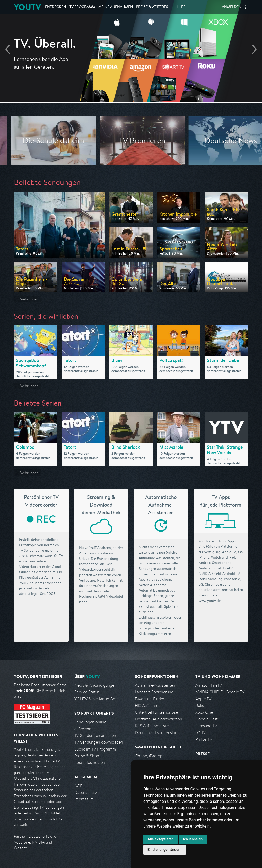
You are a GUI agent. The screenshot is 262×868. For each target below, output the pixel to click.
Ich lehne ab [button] (193, 839)
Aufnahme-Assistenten (155, 685)
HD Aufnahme (148, 706)
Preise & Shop (87, 756)
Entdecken (56, 7)
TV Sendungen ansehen (95, 735)
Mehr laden (29, 299)
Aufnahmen (116, 7)
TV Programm (82, 7)
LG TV (201, 733)
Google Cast (207, 719)
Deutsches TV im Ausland (157, 733)
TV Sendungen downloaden (99, 742)
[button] (246, 7)
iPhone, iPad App (150, 756)
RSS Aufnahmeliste (152, 726)
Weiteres (152, 7)
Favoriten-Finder (150, 699)
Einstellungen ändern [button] (165, 850)
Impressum (84, 799)
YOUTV (27, 7)
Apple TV (203, 699)
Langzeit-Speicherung (154, 692)
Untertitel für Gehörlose (156, 712)
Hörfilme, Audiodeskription (159, 719)
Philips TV (204, 739)
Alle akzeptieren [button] (161, 839)
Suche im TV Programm (95, 749)
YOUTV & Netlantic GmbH (98, 699)
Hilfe (180, 7)
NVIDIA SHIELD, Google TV (220, 692)
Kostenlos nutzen (90, 762)
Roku (200, 706)
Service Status (87, 692)
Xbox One (204, 712)
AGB (78, 786)
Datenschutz (86, 792)
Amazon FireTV (209, 685)
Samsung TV (206, 726)
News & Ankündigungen (95, 685)
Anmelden (232, 7)
